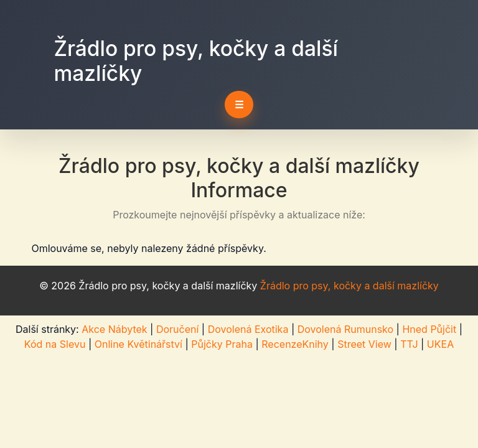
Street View (364, 344)
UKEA (440, 344)
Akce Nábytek (114, 329)
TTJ (409, 344)
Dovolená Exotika (248, 329)
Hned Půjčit (429, 329)
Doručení (177, 329)
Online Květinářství (138, 344)
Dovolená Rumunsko (345, 329)
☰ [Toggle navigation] (239, 105)
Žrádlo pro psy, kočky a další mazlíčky (349, 286)
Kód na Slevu (55, 344)
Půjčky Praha (222, 344)
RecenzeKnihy (295, 344)
